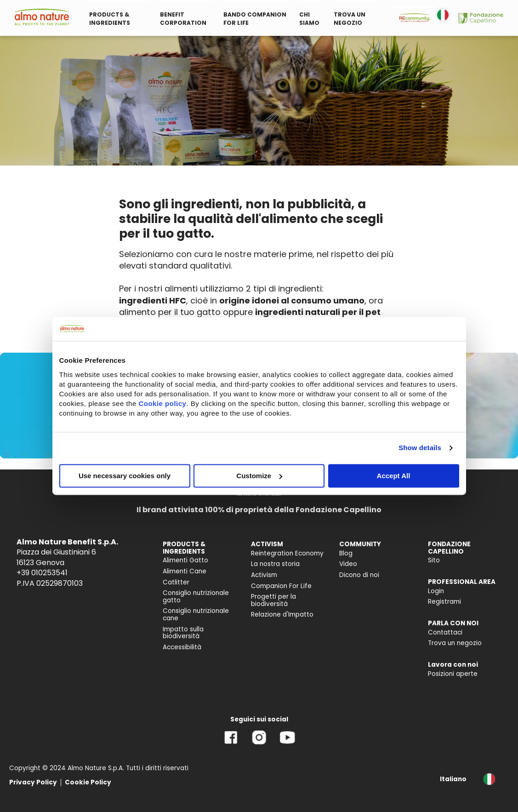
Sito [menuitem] (434, 560)
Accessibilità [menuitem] (182, 647)
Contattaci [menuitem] (445, 632)
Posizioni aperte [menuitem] (453, 674)
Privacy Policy (33, 782)
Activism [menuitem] (264, 575)
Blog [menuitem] (346, 553)
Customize (259, 476)
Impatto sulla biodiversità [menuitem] (183, 633)
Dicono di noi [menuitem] (359, 575)
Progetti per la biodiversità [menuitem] (273, 600)
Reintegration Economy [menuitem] (287, 553)
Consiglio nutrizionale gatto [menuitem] (196, 597)
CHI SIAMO (309, 19)
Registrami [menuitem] (444, 602)
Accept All (394, 476)
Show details (420, 448)
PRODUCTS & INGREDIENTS (110, 19)
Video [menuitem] (348, 564)
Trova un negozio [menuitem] (455, 643)
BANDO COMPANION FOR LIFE (255, 19)
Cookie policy (162, 403)
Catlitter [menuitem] (176, 582)
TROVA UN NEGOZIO (350, 19)
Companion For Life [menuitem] (281, 586)
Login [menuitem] (436, 591)
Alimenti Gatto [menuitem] (185, 560)
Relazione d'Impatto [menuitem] (282, 615)
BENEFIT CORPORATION (183, 19)
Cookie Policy (88, 782)
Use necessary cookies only (125, 476)
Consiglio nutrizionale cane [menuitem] (196, 615)
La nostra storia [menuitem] (275, 564)
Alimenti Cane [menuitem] (185, 571)
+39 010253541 (42, 573)
